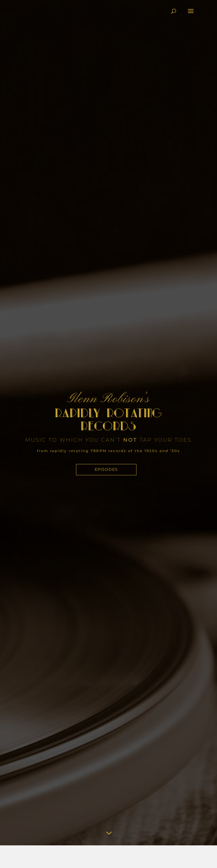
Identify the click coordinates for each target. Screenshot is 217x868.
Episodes (106, 469)
